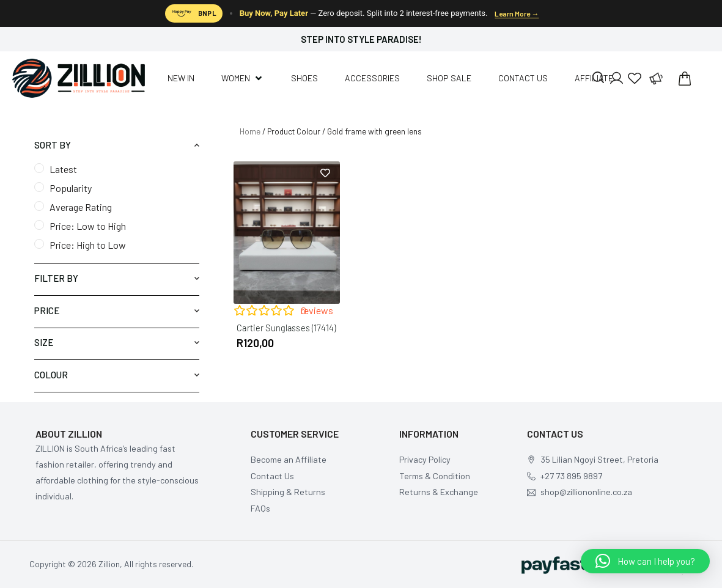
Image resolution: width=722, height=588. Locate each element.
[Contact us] (523, 78)
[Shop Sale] (449, 78)
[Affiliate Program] (655, 78)
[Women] (243, 78)
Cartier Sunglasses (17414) (286, 328)
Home (250, 132)
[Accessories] (372, 78)
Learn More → (517, 13)
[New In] (181, 78)
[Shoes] (304, 78)
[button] (645, 561)
